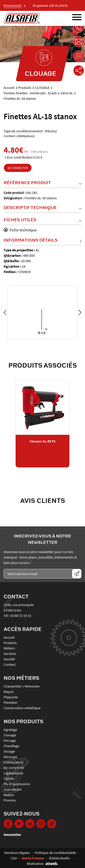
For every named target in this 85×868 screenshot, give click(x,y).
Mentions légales (17, 853)
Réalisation (42, 863)
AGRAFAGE (10, 730)
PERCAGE (10, 740)
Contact (10, 664)
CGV (14, 858)
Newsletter (12, 835)
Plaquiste (11, 697)
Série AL (67, 93)
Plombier (11, 702)
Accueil (9, 88)
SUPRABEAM (13, 789)
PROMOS (10, 800)
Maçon (9, 692)
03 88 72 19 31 (21, 616)
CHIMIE (9, 778)
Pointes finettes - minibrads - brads (30, 93)
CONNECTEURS (13, 762)
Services (10, 654)
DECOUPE (10, 757)
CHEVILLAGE (11, 746)
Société (9, 659)
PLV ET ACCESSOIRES (17, 784)
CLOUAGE (42, 88)
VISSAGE (9, 751)
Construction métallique (22, 708)
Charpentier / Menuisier (22, 686)
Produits (25, 88)
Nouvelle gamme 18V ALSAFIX (48, 5)
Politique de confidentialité (55, 853)
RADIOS (9, 795)
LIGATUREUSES (13, 773)
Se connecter (18, 168)
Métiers (9, 648)
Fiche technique (20, 230)
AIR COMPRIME (14, 768)
